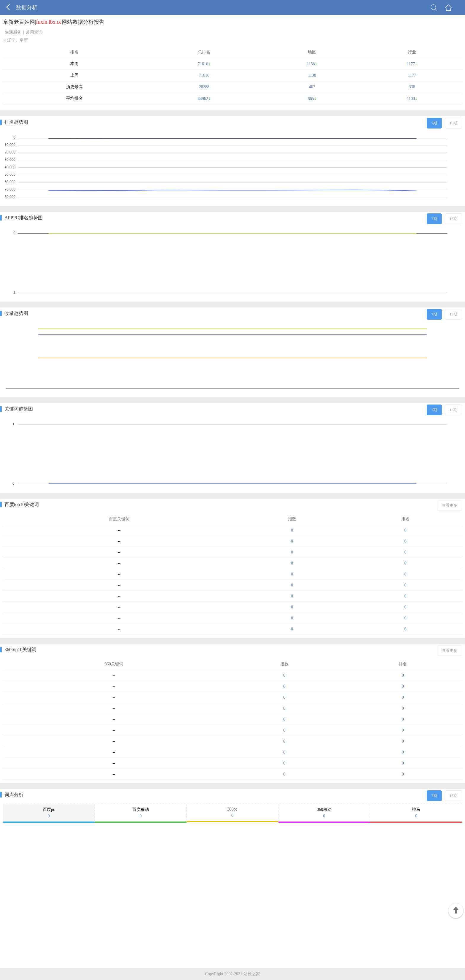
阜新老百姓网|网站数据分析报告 (54, 22)
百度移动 (141, 813)
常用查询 (34, 32)
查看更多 (450, 505)
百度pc (49, 813)
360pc (232, 812)
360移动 (324, 813)
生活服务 (13, 32)
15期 (453, 123)
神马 (416, 813)
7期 (434, 123)
